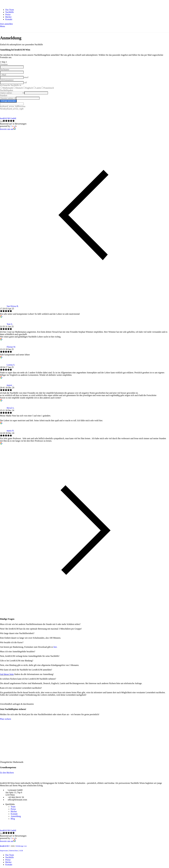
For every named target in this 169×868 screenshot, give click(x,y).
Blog (13, 819)
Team (13, 807)
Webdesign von (21, 846)
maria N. (10, 431)
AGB (21, 851)
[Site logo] (16, 5)
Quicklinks (10, 804)
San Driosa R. (13, 306)
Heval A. (10, 408)
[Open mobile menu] (2, 26)
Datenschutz (14, 851)
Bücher (14, 811)
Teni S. (10, 324)
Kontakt (14, 814)
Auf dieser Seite (7, 674)
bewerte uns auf (8, 129)
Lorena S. (11, 365)
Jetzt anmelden (6, 24)
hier (55, 647)
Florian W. (11, 347)
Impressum (4, 851)
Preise (13, 809)
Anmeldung (16, 816)
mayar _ (10, 385)
